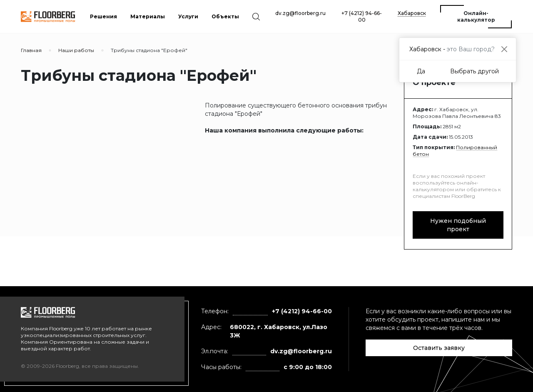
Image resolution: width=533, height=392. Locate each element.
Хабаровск (412, 13)
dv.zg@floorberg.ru (300, 13)
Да (421, 71)
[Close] (504, 49)
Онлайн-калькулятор (476, 16)
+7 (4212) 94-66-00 (362, 16)
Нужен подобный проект (458, 225)
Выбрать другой (474, 71)
